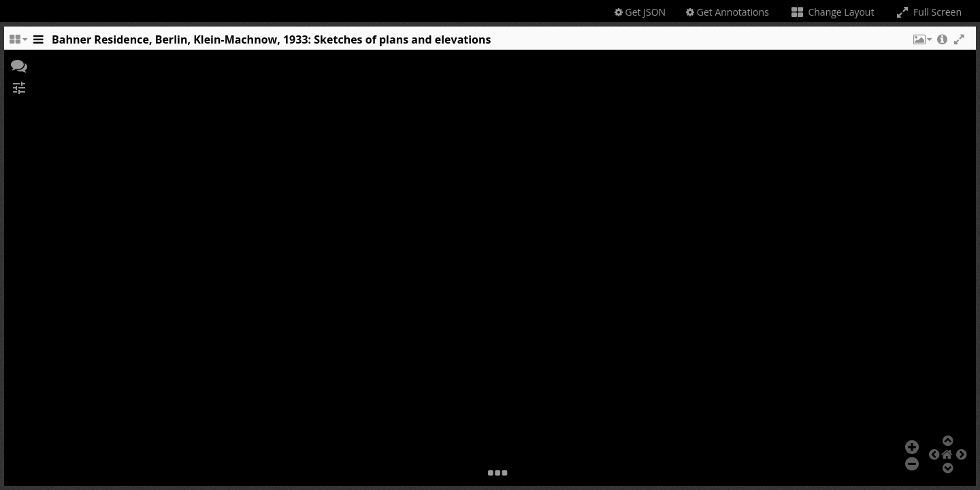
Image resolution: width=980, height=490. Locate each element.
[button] (921, 43)
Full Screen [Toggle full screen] (928, 12)
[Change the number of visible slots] (18, 43)
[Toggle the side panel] (38, 43)
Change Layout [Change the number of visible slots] (832, 12)
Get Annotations (728, 12)
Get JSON (640, 12)
